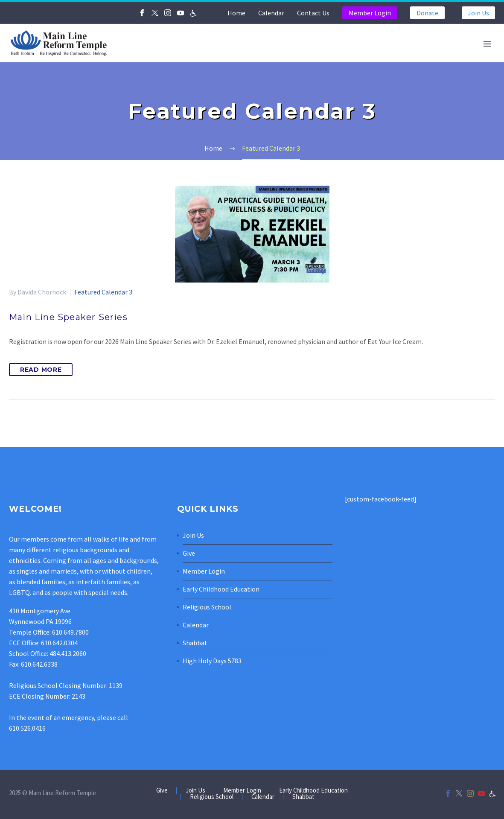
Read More (41, 370)
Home (236, 13)
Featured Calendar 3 (103, 292)
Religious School (207, 607)
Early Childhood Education (221, 589)
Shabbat (195, 643)
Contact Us (313, 13)
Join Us (478, 13)
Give (189, 553)
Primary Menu (487, 44)
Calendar (271, 13)
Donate (427, 13)
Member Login (370, 13)
